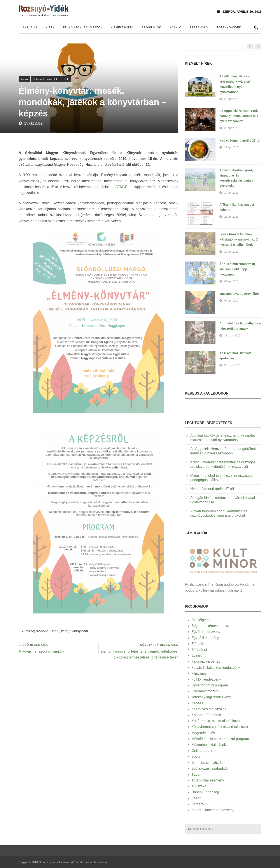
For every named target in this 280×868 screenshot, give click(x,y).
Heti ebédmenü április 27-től (240, 140)
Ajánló (176, 28)
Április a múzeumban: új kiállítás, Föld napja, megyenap (237, 269)
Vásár (196, 798)
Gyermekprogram (205, 691)
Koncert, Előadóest (206, 715)
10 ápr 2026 (231, 252)
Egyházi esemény (205, 638)
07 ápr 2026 (231, 281)
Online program (203, 751)
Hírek (50, 28)
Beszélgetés (201, 620)
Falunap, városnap (206, 661)
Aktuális (30, 28)
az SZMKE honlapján (127, 187)
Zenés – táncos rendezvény (213, 810)
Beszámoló (199, 28)
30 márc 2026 (232, 365)
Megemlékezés (203, 733)
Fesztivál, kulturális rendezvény (216, 668)
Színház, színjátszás (207, 763)
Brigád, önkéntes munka (210, 626)
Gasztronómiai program (210, 685)
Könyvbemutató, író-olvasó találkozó (220, 727)
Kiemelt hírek (122, 28)
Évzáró (197, 656)
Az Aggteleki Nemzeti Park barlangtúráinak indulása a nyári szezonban (239, 116)
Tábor (196, 774)
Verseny (198, 804)
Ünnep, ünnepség (205, 792)
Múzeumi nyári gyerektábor (239, 294)
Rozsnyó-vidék (229, 28)
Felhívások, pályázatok (83, 28)
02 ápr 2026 (231, 301)
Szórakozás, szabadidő (209, 768)
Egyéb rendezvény (206, 632)
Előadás (198, 644)
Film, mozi (199, 673)
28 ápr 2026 (231, 128)
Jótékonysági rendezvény (211, 697)
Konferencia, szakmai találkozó (216, 721)
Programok (151, 28)
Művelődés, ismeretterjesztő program (220, 739)
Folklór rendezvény (206, 679)
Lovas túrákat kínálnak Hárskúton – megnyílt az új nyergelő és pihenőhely (239, 239)
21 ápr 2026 (231, 217)
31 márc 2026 (232, 336)
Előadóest (199, 650)
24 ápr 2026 (231, 193)
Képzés (197, 703)
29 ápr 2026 (231, 99)
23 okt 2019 (33, 123)
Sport (196, 756)
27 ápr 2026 (231, 147)
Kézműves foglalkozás (209, 709)
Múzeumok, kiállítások (209, 745)
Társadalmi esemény (208, 780)
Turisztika (199, 786)
